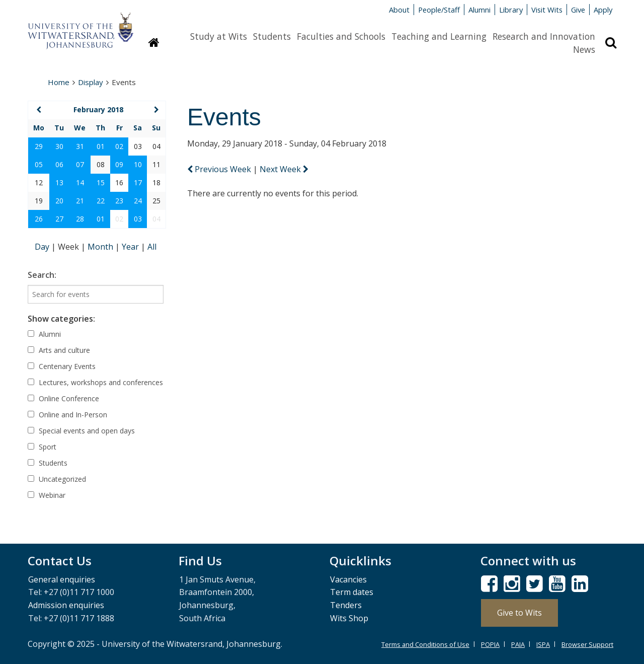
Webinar (47, 495)
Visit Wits (547, 10)
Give (578, 10)
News (584, 49)
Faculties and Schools (341, 36)
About (399, 10)
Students (272, 36)
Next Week (284, 169)
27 (59, 219)
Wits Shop (349, 618)
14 (80, 182)
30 (59, 146)
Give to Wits (519, 613)
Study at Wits (219, 36)
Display (91, 82)
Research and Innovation (544, 36)
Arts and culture (59, 350)
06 (59, 164)
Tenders (346, 605)
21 (80, 201)
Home (59, 82)
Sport (42, 447)
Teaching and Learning (439, 36)
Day (43, 247)
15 (101, 182)
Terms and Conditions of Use (425, 644)
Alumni (479, 10)
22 (101, 201)
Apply (603, 10)
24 (138, 201)
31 (80, 146)
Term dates (352, 592)
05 (39, 164)
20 (59, 201)
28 (80, 219)
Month (101, 247)
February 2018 (98, 109)
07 (80, 164)
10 (138, 164)
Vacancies (348, 579)
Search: (42, 275)
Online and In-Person (67, 415)
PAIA (518, 644)
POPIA (490, 644)
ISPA (543, 644)
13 (59, 182)
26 (39, 219)
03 (138, 219)
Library (511, 10)
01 (101, 146)
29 (39, 146)
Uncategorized (57, 479)
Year (131, 247)
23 (119, 201)
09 (119, 164)
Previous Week (220, 169)
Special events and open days (81, 431)
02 (119, 146)
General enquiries (62, 579)
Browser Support (587, 644)
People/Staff (439, 10)
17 (138, 182)
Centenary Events (62, 366)
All (152, 247)
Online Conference (63, 398)
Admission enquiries (66, 605)
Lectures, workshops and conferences (95, 382)
